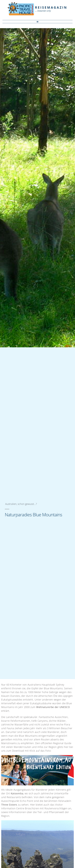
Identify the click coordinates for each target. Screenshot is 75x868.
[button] (37, 22)
